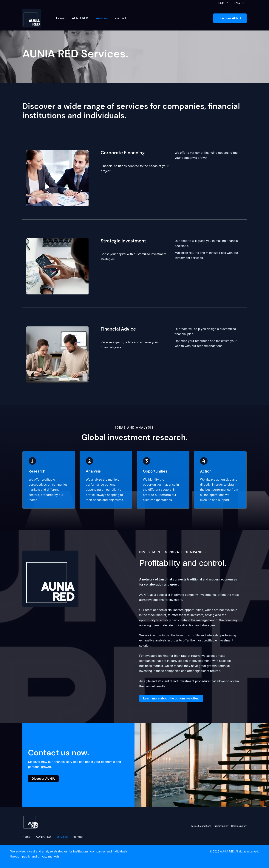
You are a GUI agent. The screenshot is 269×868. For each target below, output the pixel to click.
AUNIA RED (80, 18)
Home (60, 18)
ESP (223, 3)
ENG (239, 3)
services (102, 18)
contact (121, 18)
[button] (226, 3)
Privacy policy (221, 826)
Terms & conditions (201, 826)
